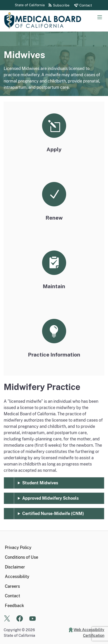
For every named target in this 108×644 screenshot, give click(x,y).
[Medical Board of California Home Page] (50, 21)
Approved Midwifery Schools (50, 498)
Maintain (54, 286)
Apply (54, 149)
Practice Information (54, 355)
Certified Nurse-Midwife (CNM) (53, 514)
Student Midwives (40, 483)
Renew (54, 218)
